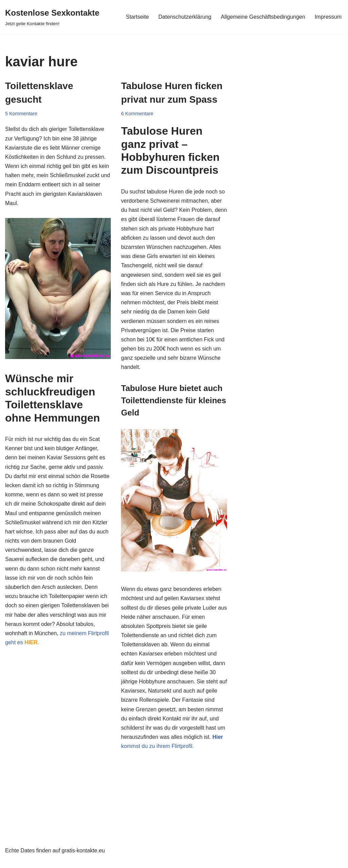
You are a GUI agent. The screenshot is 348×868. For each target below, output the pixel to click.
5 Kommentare (21, 114)
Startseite (137, 17)
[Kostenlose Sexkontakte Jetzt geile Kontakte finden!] (52, 17)
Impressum (328, 17)
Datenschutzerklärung (185, 17)
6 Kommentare (137, 114)
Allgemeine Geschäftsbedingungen (263, 17)
